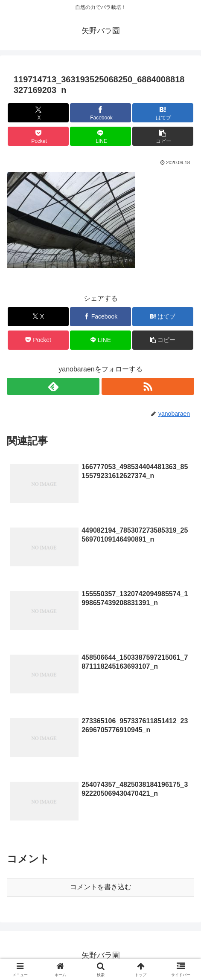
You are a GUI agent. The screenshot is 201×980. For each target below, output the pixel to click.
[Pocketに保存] (38, 136)
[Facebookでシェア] (100, 113)
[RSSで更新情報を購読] (148, 386)
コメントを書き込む (101, 887)
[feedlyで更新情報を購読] (53, 386)
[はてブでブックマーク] (163, 113)
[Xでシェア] (38, 113)
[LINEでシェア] (100, 136)
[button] (163, 136)
